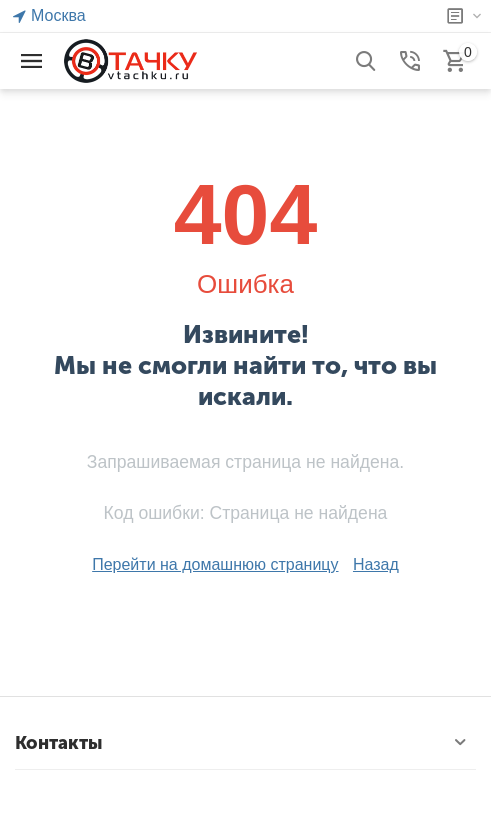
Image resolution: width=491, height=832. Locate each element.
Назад (376, 564)
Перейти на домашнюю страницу (215, 564)
